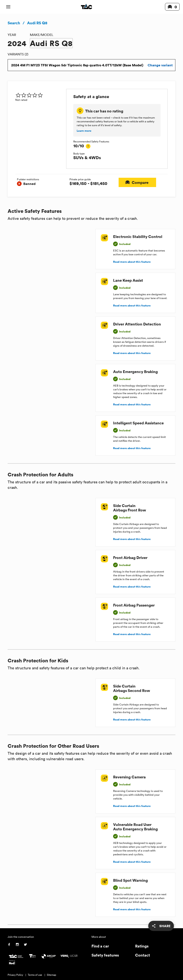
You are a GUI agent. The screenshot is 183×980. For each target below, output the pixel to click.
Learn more (84, 131)
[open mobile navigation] (8, 7)
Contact (143, 955)
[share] (161, 926)
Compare (137, 182)
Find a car (100, 946)
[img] (39, 95)
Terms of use (35, 975)
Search (14, 23)
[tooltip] (88, 146)
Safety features (105, 955)
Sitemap (51, 975)
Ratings (142, 946)
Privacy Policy (15, 975)
